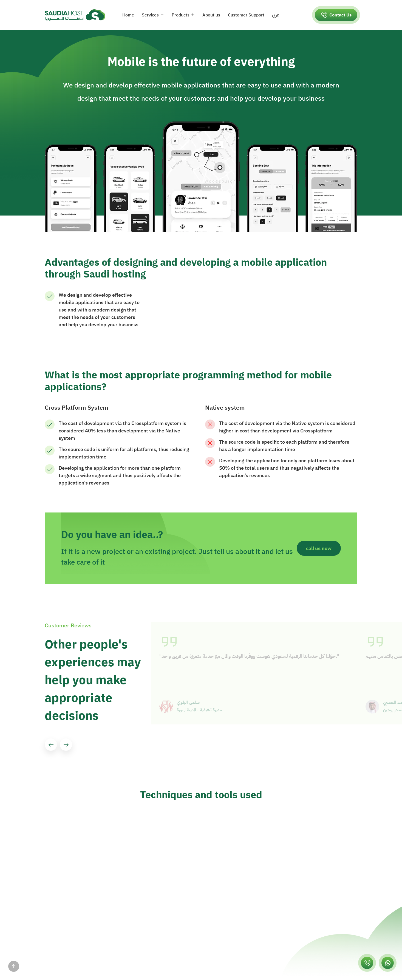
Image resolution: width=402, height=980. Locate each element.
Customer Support (246, 15)
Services (150, 15)
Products (181, 15)
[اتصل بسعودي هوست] (367, 963)
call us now (319, 548)
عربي (276, 15)
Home (128, 15)
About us (211, 15)
